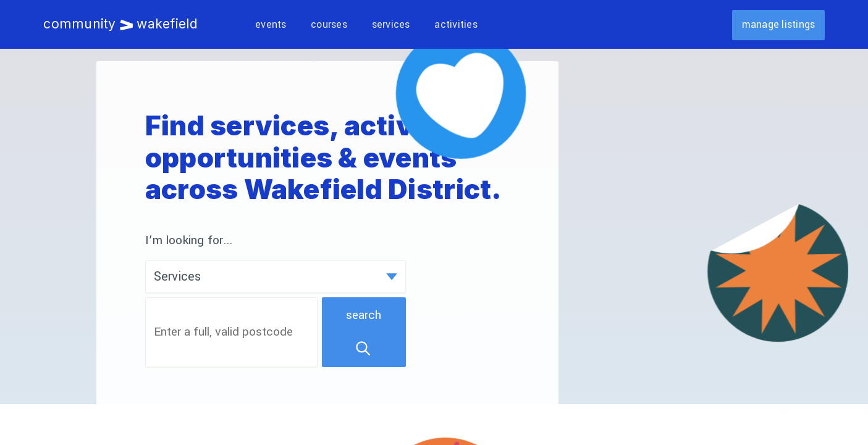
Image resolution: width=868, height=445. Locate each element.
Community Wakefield (120, 24)
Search (364, 332)
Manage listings (779, 24)
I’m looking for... (189, 240)
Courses (329, 24)
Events (271, 24)
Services (391, 24)
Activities (456, 24)
